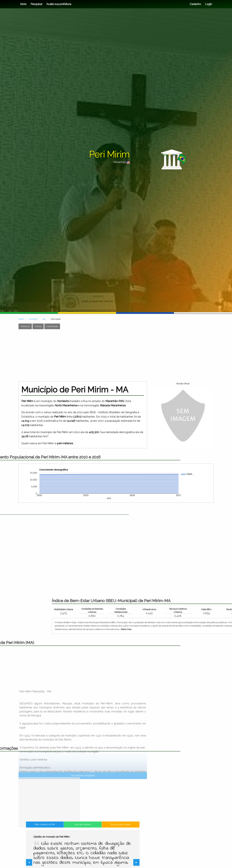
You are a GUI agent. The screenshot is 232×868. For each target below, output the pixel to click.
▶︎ (112, 863)
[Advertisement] (109, 355)
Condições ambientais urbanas (207, 610)
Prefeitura (25, 326)
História (38, 326)
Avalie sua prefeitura (59, 4)
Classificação (52, 326)
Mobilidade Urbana (179, 609)
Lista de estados (83, 842)
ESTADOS (33, 319)
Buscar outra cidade (103, 842)
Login (208, 4)
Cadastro (195, 4)
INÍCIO (21, 319)
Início (23, 4)
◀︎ (54, 863)
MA (44, 319)
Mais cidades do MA (62, 842)
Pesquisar (36, 4)
